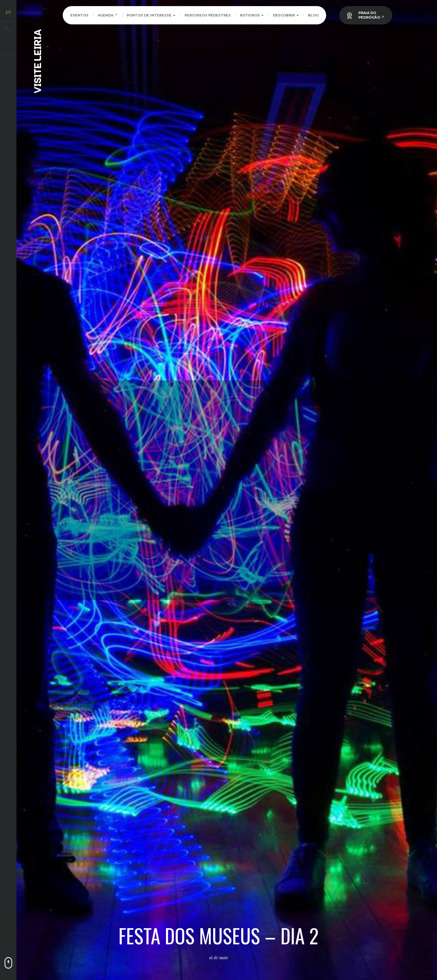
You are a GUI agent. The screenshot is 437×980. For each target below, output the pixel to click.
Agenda (108, 15)
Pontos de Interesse (151, 15)
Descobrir (286, 15)
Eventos (79, 15)
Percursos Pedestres (208, 15)
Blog (313, 15)
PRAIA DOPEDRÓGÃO (371, 15)
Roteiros (252, 15)
